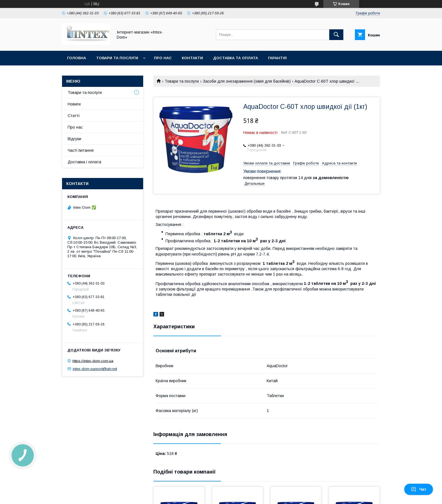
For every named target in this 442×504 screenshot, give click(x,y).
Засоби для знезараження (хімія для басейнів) (247, 81)
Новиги (74, 104)
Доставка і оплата (84, 162)
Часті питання (81, 150)
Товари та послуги (117, 58)
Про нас (163, 58)
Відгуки (74, 139)
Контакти (192, 58)
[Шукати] (336, 35)
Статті (74, 116)
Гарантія (277, 58)
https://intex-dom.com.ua (93, 361)
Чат (419, 489)
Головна (77, 58)
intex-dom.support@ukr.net (95, 369)
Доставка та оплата (236, 58)
